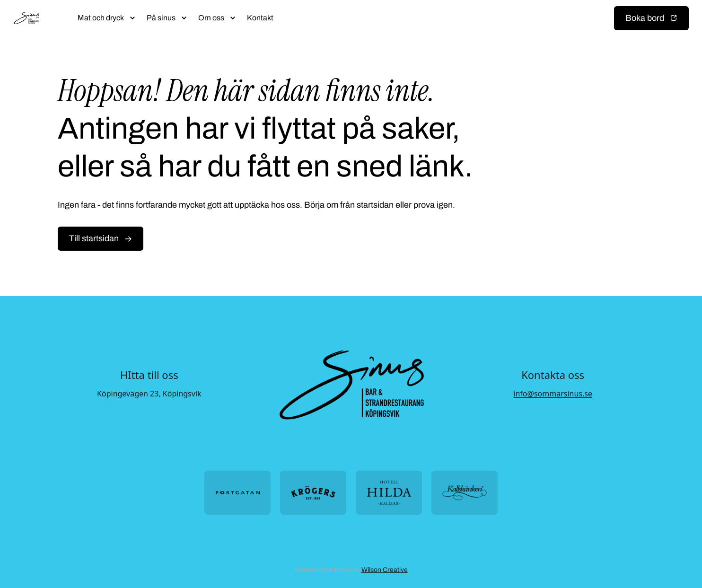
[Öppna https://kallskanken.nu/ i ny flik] (465, 493)
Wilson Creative (385, 570)
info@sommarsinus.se (553, 394)
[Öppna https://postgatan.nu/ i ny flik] (237, 493)
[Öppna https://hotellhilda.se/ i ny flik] (389, 493)
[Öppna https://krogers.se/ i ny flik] (313, 493)
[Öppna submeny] (132, 18)
